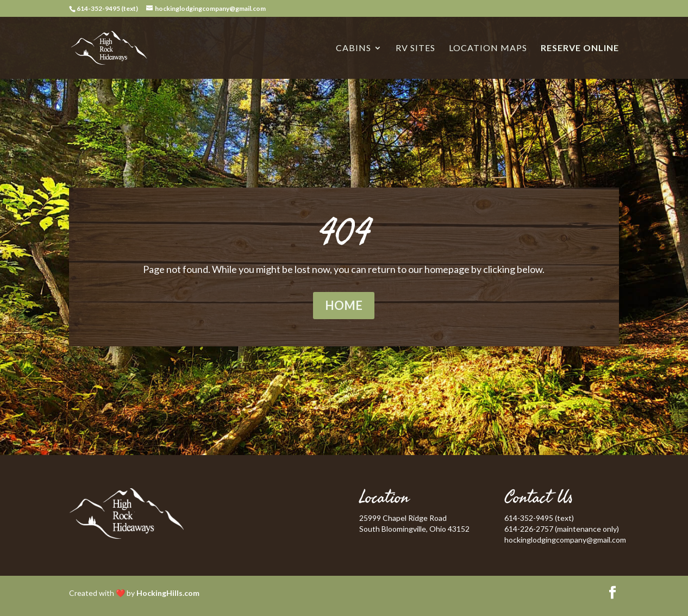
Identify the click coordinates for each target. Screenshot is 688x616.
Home (344, 305)
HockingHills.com (168, 593)
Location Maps (488, 48)
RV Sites (415, 48)
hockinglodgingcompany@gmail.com (565, 540)
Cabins (354, 48)
